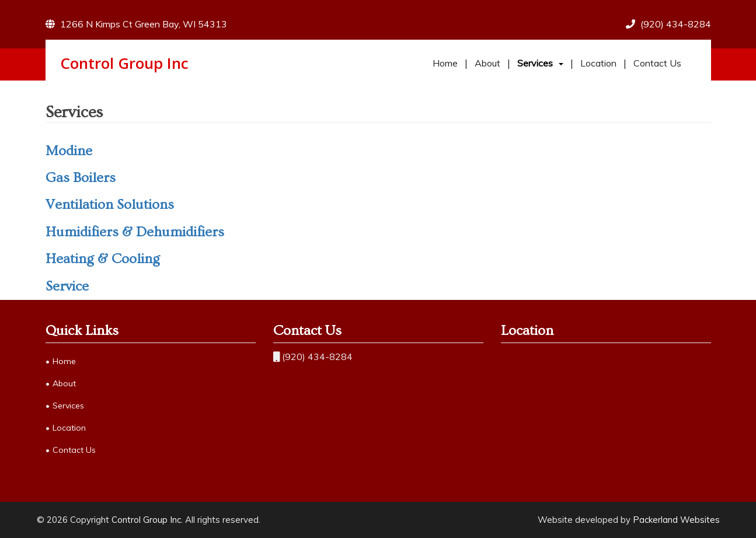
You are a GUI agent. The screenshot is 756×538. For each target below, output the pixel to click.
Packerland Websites (676, 520)
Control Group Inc (124, 63)
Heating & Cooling (103, 259)
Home (445, 63)
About (487, 63)
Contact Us (657, 63)
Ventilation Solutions (110, 205)
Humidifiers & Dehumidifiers (135, 232)
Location (598, 63)
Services (535, 63)
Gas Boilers (81, 178)
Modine (69, 151)
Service (67, 286)
